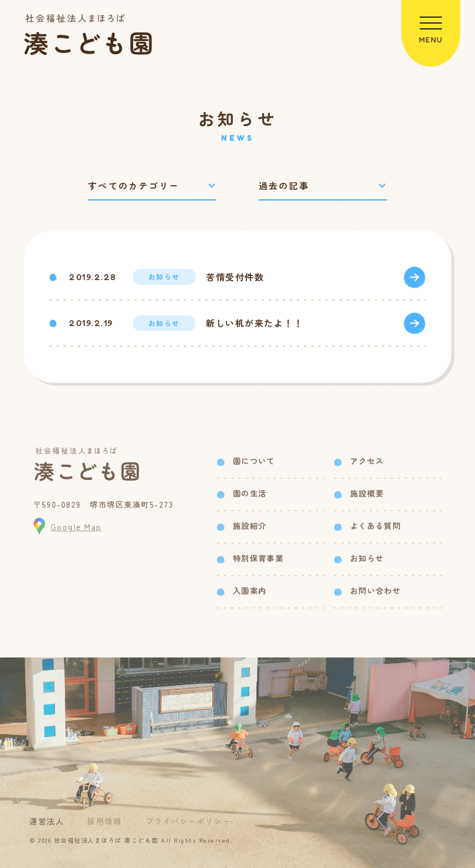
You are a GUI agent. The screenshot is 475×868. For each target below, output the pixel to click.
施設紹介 (250, 526)
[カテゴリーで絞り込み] (152, 186)
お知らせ (367, 558)
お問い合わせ (375, 591)
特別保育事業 (258, 558)
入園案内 (250, 591)
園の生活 (250, 493)
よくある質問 (375, 526)
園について (254, 461)
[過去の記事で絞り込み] (323, 186)
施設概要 (367, 493)
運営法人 (47, 821)
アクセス (367, 461)
